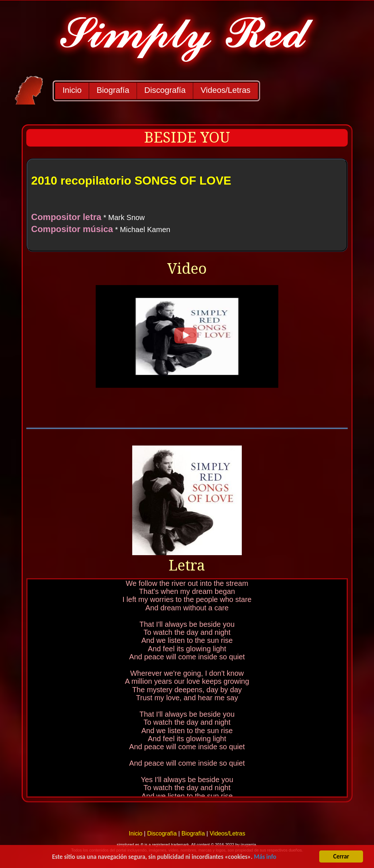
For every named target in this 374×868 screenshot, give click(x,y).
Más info (265, 857)
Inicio (72, 90)
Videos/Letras (226, 90)
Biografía (113, 90)
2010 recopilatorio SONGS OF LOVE (131, 181)
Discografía (165, 90)
